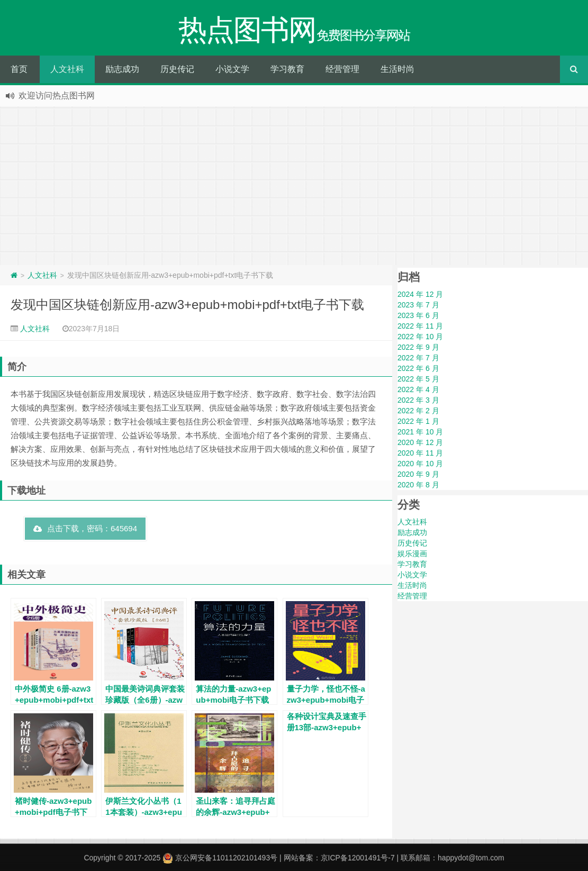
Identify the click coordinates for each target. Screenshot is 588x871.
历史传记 (177, 69)
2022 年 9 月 (418, 347)
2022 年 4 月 (418, 389)
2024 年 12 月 (420, 294)
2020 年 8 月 (418, 485)
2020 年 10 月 (420, 464)
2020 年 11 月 (420, 453)
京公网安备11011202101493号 (220, 858)
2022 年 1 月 (418, 421)
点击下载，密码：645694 (85, 528)
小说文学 (232, 69)
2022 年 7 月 (418, 358)
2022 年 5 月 (418, 379)
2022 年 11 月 (420, 326)
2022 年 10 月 (420, 337)
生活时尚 (397, 69)
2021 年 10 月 (420, 432)
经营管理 (342, 69)
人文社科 (67, 69)
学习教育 (287, 69)
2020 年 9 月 (418, 474)
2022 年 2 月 (418, 411)
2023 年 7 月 (418, 305)
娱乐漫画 (412, 554)
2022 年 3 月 (418, 400)
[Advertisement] (294, 186)
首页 (19, 69)
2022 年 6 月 (418, 368)
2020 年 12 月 (420, 442)
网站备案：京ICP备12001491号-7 (339, 858)
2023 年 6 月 (418, 315)
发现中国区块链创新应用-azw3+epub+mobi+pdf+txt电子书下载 (187, 305)
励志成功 (122, 69)
